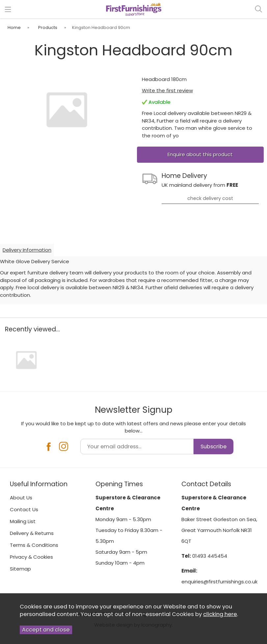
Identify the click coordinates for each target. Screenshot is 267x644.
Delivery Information (27, 250)
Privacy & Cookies (31, 557)
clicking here (220, 614)
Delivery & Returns (32, 533)
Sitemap (20, 569)
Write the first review (167, 90)
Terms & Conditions (34, 545)
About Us (21, 498)
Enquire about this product (200, 154)
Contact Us (24, 509)
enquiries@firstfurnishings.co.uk (219, 582)
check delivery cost (210, 198)
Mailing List (23, 521)
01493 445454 (210, 556)
